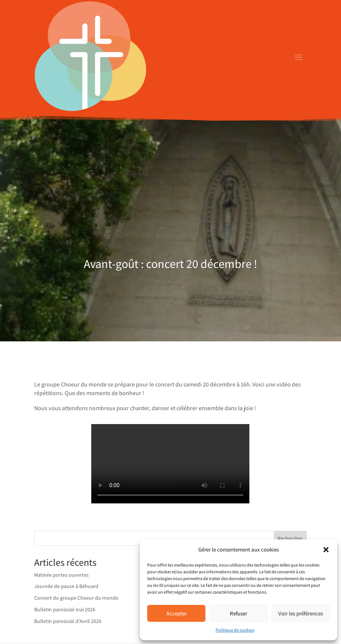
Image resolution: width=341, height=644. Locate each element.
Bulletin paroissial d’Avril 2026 (68, 621)
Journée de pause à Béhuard (66, 586)
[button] (326, 550)
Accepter (177, 613)
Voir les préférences (301, 613)
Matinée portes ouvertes (61, 575)
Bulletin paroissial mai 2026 (65, 609)
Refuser (238, 613)
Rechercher (290, 538)
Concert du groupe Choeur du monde (76, 598)
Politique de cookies (235, 630)
